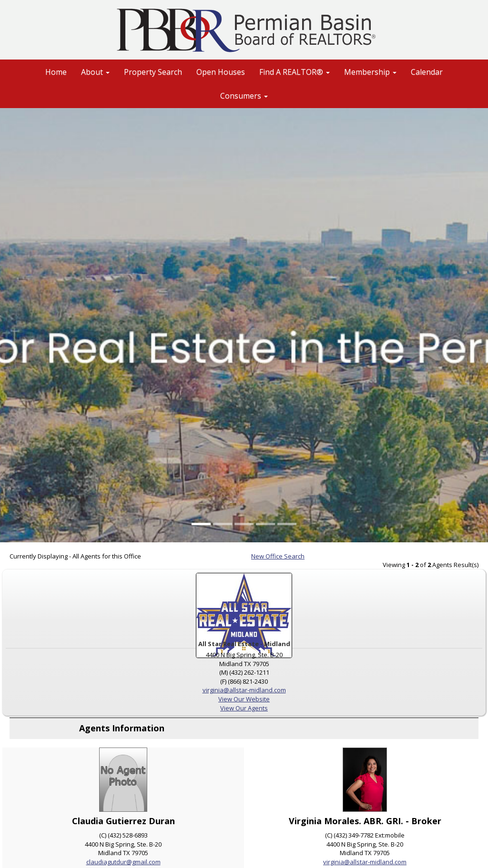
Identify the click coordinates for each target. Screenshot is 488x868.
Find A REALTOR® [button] (295, 72)
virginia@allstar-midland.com (244, 690)
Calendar (427, 72)
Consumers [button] (244, 96)
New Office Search (278, 556)
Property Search (153, 72)
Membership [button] (370, 72)
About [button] (95, 72)
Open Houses (221, 72)
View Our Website (244, 699)
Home (56, 72)
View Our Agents (244, 708)
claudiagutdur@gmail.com (123, 862)
